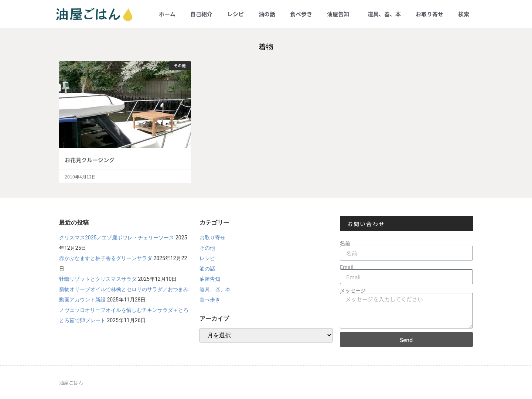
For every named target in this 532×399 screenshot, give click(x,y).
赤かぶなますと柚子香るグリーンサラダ (106, 258)
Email (347, 267)
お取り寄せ (429, 14)
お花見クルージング (90, 160)
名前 (345, 243)
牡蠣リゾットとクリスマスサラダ (98, 279)
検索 (464, 14)
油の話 (267, 14)
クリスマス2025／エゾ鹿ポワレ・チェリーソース (117, 238)
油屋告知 (340, 14)
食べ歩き (301, 14)
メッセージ (353, 290)
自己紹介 (201, 14)
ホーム (167, 14)
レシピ (236, 14)
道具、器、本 (384, 14)
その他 (207, 248)
